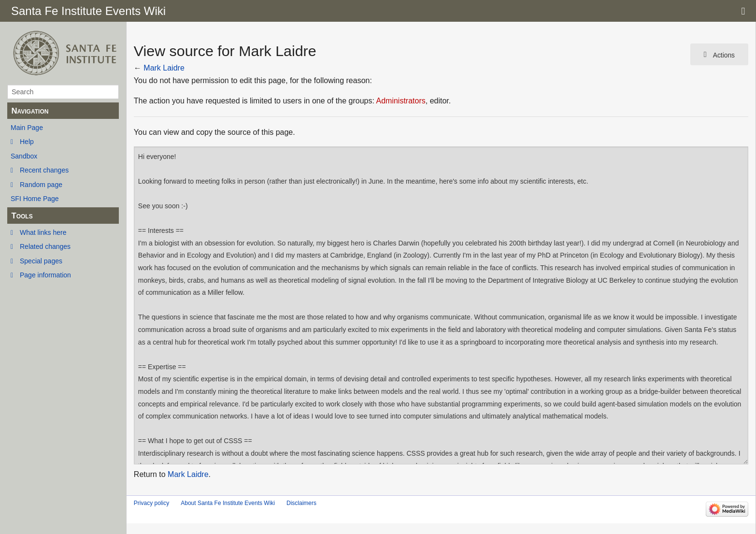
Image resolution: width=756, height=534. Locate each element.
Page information (45, 275)
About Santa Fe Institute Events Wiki (228, 503)
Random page (41, 185)
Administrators (400, 101)
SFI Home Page (35, 199)
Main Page (27, 128)
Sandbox (24, 156)
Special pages (41, 261)
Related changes (45, 246)
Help (27, 142)
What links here (43, 232)
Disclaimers (301, 503)
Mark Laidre (164, 68)
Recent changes (44, 170)
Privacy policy (151, 503)
